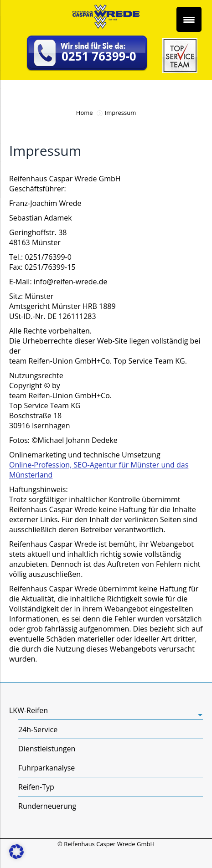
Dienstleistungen (47, 749)
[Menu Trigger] (189, 19)
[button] (16, 852)
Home (85, 113)
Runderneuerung (47, 806)
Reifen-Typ (36, 787)
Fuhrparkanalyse (47, 768)
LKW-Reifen (28, 710)
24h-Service (38, 729)
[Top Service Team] (180, 70)
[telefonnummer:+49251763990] (88, 54)
